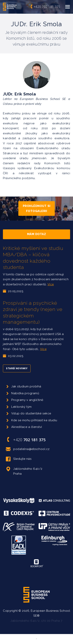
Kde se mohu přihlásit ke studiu (34, 420)
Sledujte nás (19, 459)
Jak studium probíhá (26, 386)
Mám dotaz (37, 234)
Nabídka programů (25, 393)
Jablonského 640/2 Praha (24, 471)
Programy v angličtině (27, 400)
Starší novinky (17, 368)
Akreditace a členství (27, 427)
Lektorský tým (22, 407)
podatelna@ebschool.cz (28, 449)
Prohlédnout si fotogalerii (37, 208)
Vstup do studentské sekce (31, 413)
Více (51, 284)
